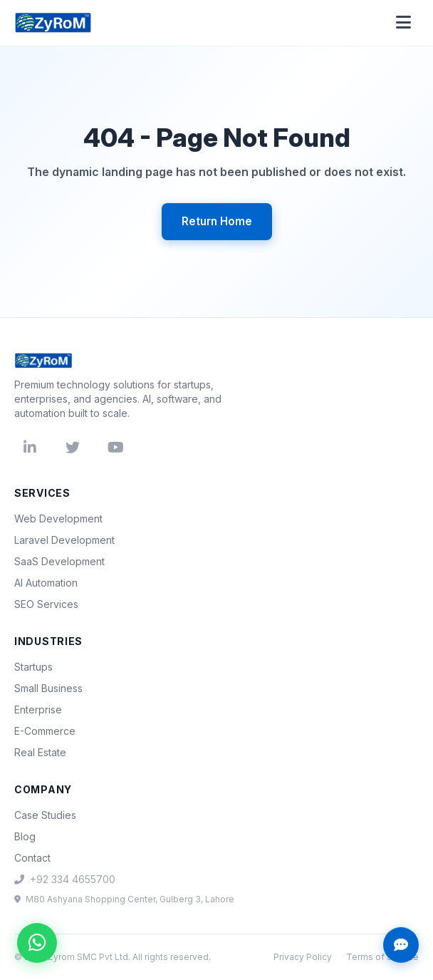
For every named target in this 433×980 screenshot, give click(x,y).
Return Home (217, 221)
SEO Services (46, 604)
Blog (25, 836)
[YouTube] (115, 448)
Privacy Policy (303, 957)
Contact (32, 858)
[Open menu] (403, 23)
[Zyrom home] (53, 23)
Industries (48, 641)
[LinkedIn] (30, 448)
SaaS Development (59, 561)
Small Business (48, 688)
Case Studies (45, 815)
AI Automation (46, 583)
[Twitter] (73, 448)
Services (42, 493)
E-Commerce (45, 731)
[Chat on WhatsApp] (37, 943)
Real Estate (40, 752)
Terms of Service (382, 957)
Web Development (58, 519)
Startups (33, 667)
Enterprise (38, 710)
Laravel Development (64, 540)
